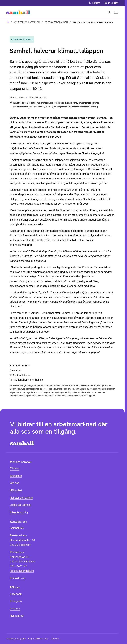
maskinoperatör (37, 107)
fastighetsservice (45, 103)
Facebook (16, 594)
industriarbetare (21, 107)
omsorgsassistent (62, 107)
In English (111, 3)
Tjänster (15, 468)
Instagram (16, 601)
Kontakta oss (18, 578)
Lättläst (94, 3)
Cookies (55, 639)
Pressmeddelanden (56, 22)
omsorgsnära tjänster (89, 103)
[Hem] (18, 12)
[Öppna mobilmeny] (116, 12)
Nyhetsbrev (17, 616)
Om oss (14, 483)
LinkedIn (15, 608)
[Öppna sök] (109, 12)
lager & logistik (28, 103)
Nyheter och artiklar (27, 22)
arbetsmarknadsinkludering (85, 107)
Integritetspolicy (19, 512)
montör (49, 107)
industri (17, 103)
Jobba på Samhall (21, 505)
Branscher (16, 476)
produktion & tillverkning (66, 103)
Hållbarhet (16, 490)
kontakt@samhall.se (22, 571)
